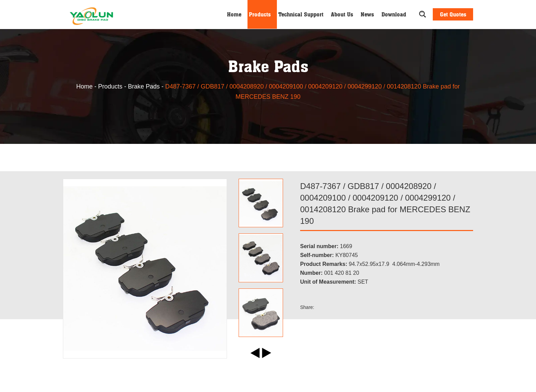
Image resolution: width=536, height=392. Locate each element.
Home (234, 14)
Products (260, 14)
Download (394, 14)
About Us (342, 14)
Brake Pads (144, 86)
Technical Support (301, 14)
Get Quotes (453, 14)
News (367, 14)
